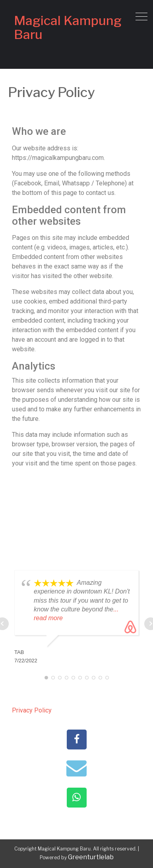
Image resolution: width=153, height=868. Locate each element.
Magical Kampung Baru (68, 27)
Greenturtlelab (91, 857)
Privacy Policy (32, 710)
